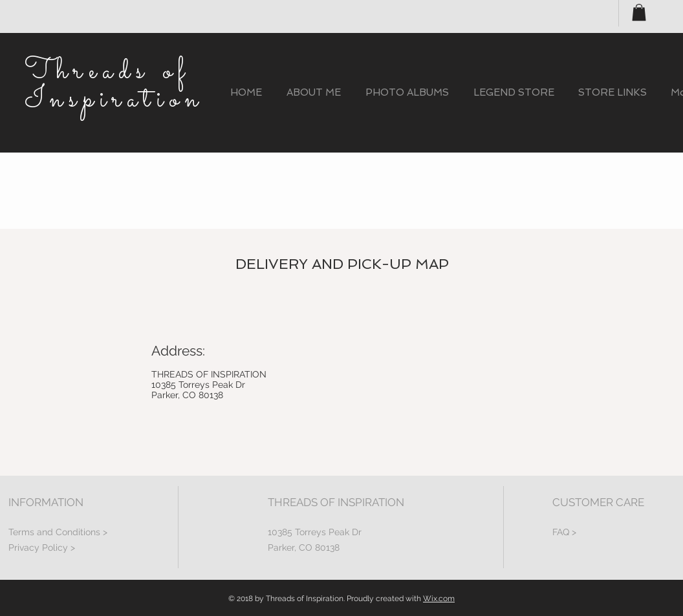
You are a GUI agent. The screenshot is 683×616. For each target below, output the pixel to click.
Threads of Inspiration (114, 86)
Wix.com (439, 599)
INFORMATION (46, 502)
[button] (639, 12)
